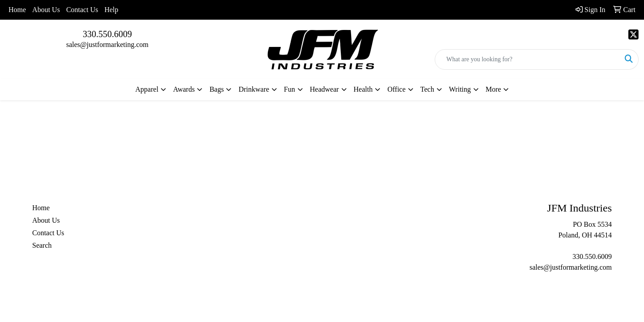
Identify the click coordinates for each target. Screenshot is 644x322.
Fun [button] (290, 89)
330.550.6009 (107, 34)
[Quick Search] (527, 59)
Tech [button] (427, 89)
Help (111, 10)
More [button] (494, 89)
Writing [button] (460, 89)
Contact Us (82, 10)
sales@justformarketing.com (107, 44)
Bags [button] (216, 89)
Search (42, 245)
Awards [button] (184, 89)
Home (17, 10)
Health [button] (363, 89)
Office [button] (396, 89)
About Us (46, 10)
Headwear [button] (324, 89)
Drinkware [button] (254, 89)
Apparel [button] (147, 89)
